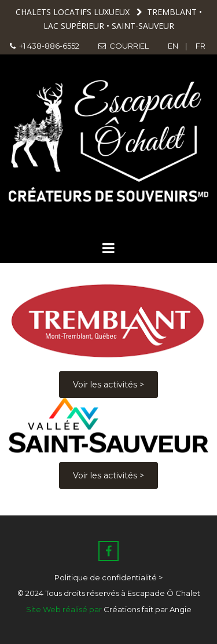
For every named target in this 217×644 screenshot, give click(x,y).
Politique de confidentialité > (108, 577)
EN (174, 46)
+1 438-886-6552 (45, 46)
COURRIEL (123, 46)
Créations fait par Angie (148, 609)
